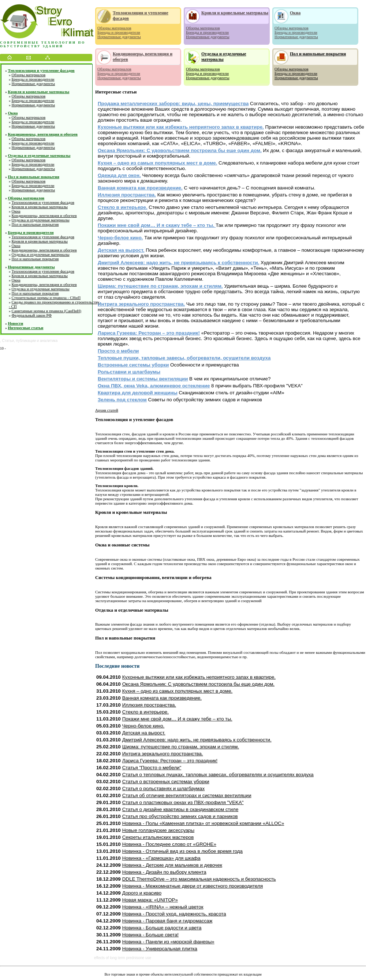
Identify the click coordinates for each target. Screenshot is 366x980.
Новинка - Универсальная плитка (160, 949)
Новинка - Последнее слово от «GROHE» (169, 844)
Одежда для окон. (119, 175)
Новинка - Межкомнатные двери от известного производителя (193, 886)
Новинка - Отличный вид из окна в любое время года (182, 851)
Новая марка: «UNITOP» (150, 900)
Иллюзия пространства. (127, 195)
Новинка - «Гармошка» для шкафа (161, 858)
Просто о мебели (118, 351)
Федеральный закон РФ (32, 315)
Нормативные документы (33, 84)
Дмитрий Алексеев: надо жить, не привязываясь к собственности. (178, 263)
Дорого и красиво (142, 893)
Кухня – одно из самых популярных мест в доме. (157, 163)
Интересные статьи (26, 328)
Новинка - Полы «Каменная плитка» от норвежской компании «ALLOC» (203, 823)
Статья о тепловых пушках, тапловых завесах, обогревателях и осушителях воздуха (218, 775)
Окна (13, 113)
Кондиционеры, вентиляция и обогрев (43, 134)
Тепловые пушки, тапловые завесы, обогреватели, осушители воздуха (184, 358)
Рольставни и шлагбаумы (129, 372)
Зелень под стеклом (122, 400)
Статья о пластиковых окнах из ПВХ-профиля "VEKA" (183, 802)
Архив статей (107, 410)
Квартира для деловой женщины (138, 393)
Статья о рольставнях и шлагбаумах (163, 789)
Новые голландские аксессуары (158, 830)
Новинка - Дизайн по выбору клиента (164, 872)
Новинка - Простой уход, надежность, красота (174, 914)
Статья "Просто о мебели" (152, 768)
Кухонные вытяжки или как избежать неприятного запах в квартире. (181, 127)
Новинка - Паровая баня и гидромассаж (167, 921)
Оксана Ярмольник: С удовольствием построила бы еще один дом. (180, 150)
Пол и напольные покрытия (34, 177)
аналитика (49, 341)
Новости (16, 323)
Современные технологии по (43, 43)
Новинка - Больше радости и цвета (162, 928)
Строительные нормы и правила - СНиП (46, 298)
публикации (26, 341)
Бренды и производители (33, 79)
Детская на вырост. (121, 250)
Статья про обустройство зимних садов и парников (180, 816)
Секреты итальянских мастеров (158, 837)
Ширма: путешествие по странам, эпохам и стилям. (160, 286)
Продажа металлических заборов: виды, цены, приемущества (173, 104)
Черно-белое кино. (120, 238)
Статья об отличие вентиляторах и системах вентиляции (187, 795)
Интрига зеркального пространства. (141, 304)
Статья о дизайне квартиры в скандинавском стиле (180, 809)
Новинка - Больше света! (150, 935)
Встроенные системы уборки (133, 365)
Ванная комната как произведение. (140, 188)
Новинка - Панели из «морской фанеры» (168, 942)
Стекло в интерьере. (123, 207)
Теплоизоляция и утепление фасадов (41, 70)
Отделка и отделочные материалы (39, 155)
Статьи (8, 341)
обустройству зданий (32, 46)
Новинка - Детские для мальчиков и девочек (172, 865)
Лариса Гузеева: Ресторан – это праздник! (149, 333)
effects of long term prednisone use (123, 958)
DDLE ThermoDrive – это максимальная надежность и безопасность (199, 879)
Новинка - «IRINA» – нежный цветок (163, 907)
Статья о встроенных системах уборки (166, 782)
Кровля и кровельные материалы (39, 92)
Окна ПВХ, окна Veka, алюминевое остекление (154, 386)
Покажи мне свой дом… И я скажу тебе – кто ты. (157, 225)
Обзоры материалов (29, 75)
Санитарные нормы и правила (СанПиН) (46, 311)
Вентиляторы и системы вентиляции (143, 379)
